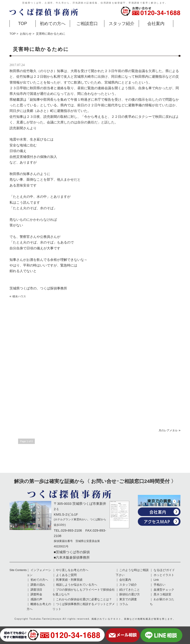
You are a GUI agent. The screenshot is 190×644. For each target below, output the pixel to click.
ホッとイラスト (164, 575)
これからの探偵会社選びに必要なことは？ (84, 599)
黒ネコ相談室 (162, 594)
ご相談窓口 (87, 23)
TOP (23, 23)
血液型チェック (164, 590)
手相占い (160, 585)
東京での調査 (128, 599)
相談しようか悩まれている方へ (77, 585)
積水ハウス (19, 296)
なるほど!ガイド (164, 570)
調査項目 (36, 590)
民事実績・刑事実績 (69, 580)
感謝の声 (36, 599)
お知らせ (26, 34)
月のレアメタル (168, 430)
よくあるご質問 (66, 575)
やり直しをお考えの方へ (72, 570)
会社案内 (156, 23)
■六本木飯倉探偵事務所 (72, 557)
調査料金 (36, 594)
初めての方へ (53, 23)
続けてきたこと (130, 590)
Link (156, 580)
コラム (124, 604)
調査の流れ (38, 585)
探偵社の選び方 (130, 594)
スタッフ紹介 (122, 23)
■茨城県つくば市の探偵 (72, 552)
